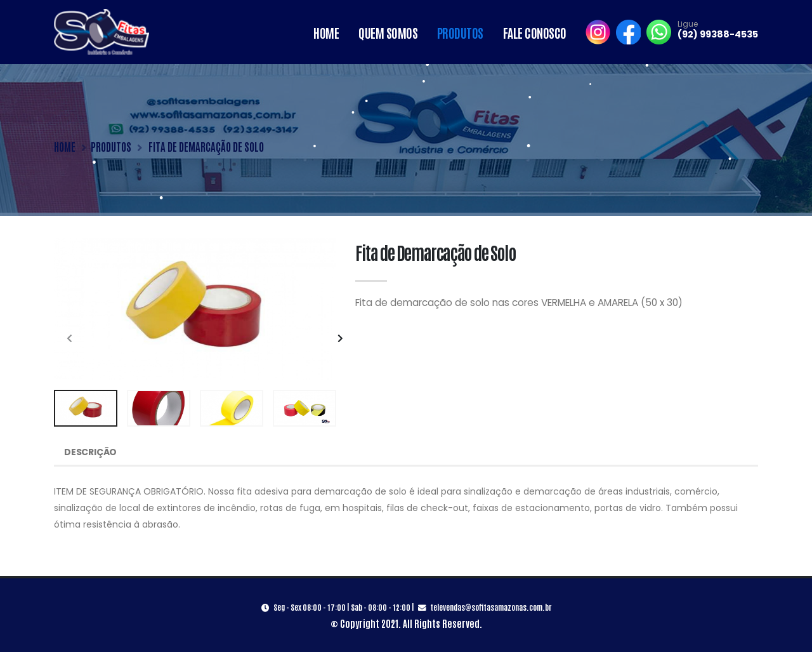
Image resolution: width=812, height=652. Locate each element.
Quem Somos (388, 32)
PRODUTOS (111, 146)
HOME (65, 146)
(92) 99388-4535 (718, 34)
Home (326, 32)
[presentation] (70, 339)
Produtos (460, 32)
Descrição (90, 452)
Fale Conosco (535, 32)
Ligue (688, 24)
